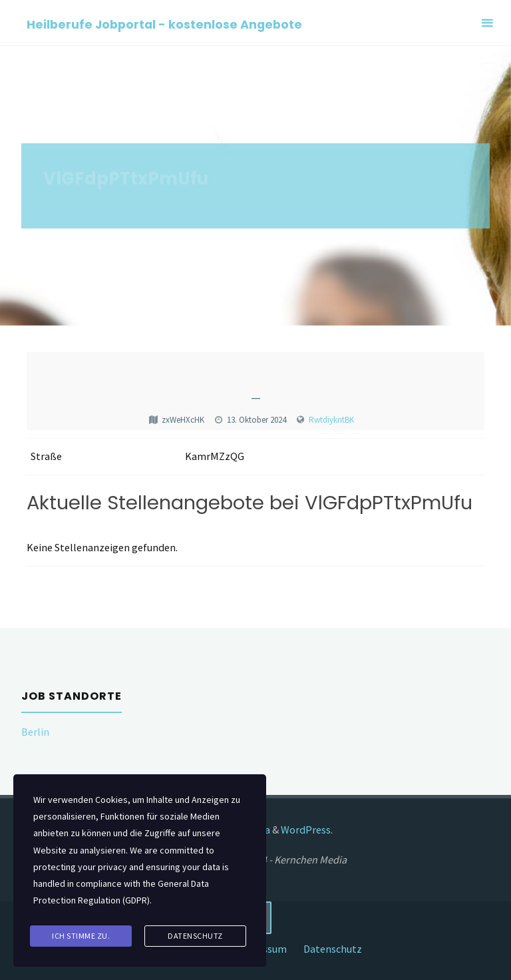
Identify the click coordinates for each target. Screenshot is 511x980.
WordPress (306, 830)
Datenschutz (333, 949)
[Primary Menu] (487, 23)
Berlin (35, 732)
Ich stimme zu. (81, 936)
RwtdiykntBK (331, 420)
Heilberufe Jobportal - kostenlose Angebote (164, 24)
